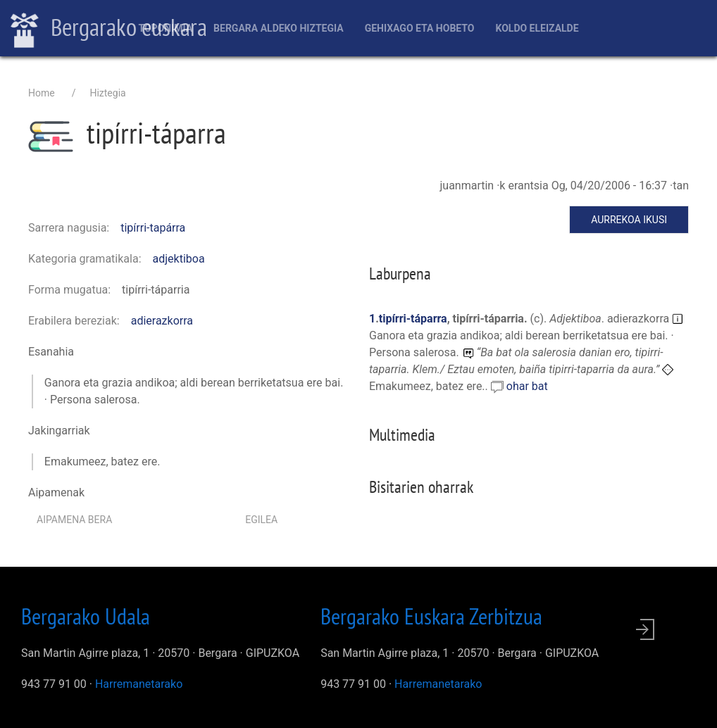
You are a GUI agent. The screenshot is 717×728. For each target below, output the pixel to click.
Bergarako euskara (109, 29)
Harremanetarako (139, 684)
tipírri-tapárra (153, 228)
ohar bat (527, 386)
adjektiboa (179, 259)
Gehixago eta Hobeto (420, 28)
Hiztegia (107, 93)
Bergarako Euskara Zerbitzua (431, 616)
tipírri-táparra (413, 319)
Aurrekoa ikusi (629, 220)
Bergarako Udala (86, 616)
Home (42, 93)
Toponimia (165, 28)
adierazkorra (162, 321)
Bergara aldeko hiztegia (279, 28)
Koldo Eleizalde (537, 28)
